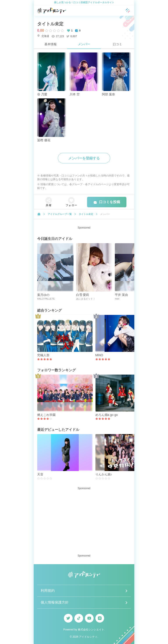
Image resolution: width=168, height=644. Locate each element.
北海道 (43, 36)
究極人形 (43, 355)
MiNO (99, 355)
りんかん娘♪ (104, 474)
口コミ (117, 44)
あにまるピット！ (86, 299)
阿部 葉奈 (108, 94)
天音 (40, 474)
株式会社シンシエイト (91, 630)
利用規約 (48, 591)
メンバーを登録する (84, 158)
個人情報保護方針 (55, 602)
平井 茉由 (121, 295)
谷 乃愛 (42, 94)
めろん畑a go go (107, 415)
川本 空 (75, 94)
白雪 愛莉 (83, 295)
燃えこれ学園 (46, 415)
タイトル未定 (50, 24)
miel (117, 299)
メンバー (84, 44)
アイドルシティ (88, 637)
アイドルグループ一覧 (60, 214)
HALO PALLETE (46, 299)
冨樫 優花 (44, 140)
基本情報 (51, 44)
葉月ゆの (43, 295)
